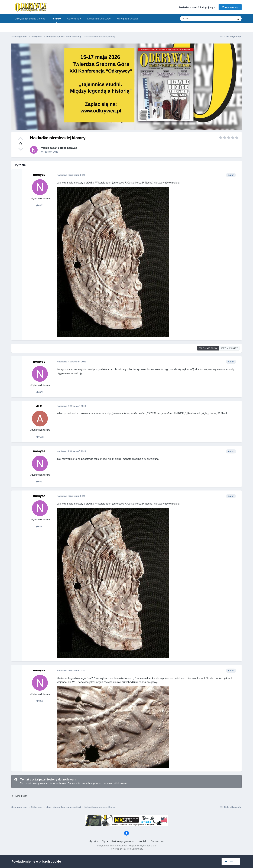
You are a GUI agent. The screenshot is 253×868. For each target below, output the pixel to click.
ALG (39, 406)
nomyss (72, 148)
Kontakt (143, 841)
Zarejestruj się (230, 7)
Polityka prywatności (124, 841)
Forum (56, 20)
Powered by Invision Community (126, 849)
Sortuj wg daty (229, 348)
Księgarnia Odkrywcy (99, 19)
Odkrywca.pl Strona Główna (30, 19)
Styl (105, 841)
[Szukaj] (198, 19)
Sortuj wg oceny (208, 348)
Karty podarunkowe (128, 19)
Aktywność (74, 19)
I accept (231, 861)
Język (94, 841)
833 (40, 205)
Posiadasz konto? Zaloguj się (197, 7)
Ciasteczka (157, 841)
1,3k (40, 437)
